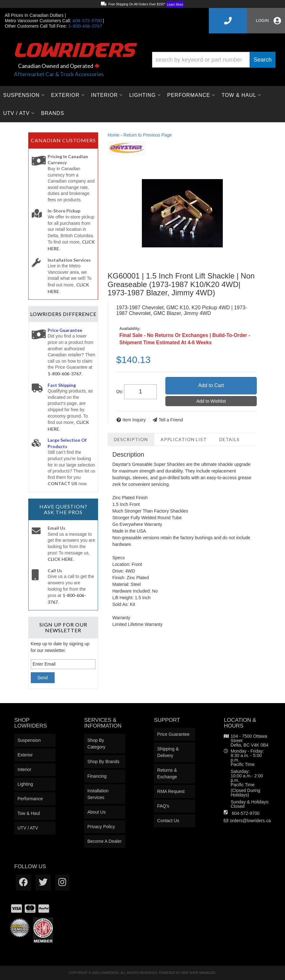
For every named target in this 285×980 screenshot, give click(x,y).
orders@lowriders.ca (250, 821)
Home (113, 135)
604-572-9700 (245, 813)
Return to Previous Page (148, 135)
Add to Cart (211, 385)
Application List (184, 439)
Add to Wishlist (211, 401)
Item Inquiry (134, 420)
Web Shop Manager (198, 973)
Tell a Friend (171, 420)
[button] (214, 60)
